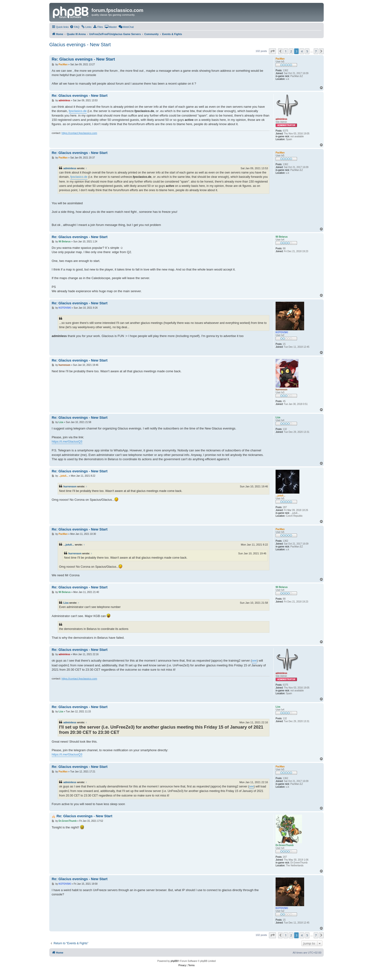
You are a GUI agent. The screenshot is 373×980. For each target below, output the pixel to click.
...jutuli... (69, 545)
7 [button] (316, 51)
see (254, 661)
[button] (272, 51)
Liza (66, 603)
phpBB (174, 961)
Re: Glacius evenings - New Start (83, 59)
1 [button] (286, 51)
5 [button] (307, 51)
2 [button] (291, 51)
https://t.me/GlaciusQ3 (67, 442)
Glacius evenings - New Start (80, 45)
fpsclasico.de (78, 111)
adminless (70, 168)
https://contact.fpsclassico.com (79, 133)
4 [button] (302, 51)
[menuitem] (75, 27)
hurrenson (70, 486)
